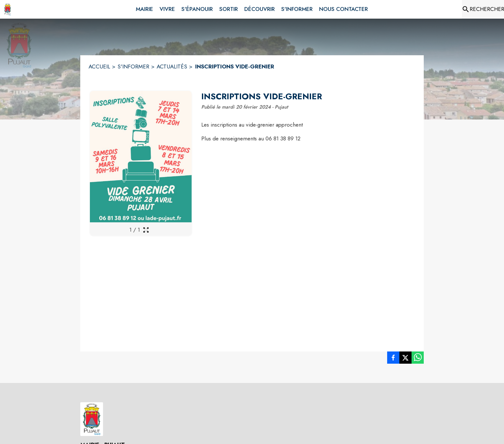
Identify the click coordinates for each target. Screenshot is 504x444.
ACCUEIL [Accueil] (99, 67)
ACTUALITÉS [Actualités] (172, 67)
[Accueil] (8, 9)
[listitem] (393, 359)
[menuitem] (144, 8)
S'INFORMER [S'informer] (133, 67)
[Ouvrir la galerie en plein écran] (146, 230)
